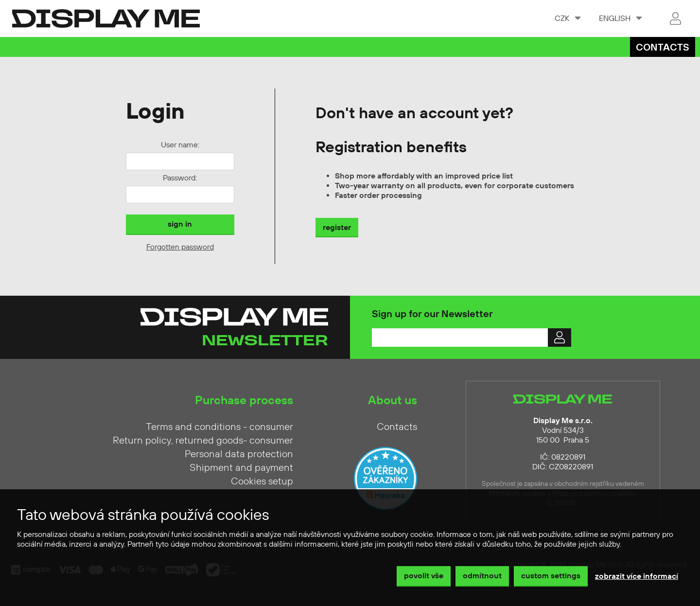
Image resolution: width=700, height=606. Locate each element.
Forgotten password (180, 247)
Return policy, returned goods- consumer (203, 441)
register (337, 228)
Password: (180, 178)
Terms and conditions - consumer (219, 427)
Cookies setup (262, 481)
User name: (180, 145)
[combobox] (567, 18)
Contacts (663, 48)
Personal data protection (239, 454)
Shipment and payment (241, 468)
